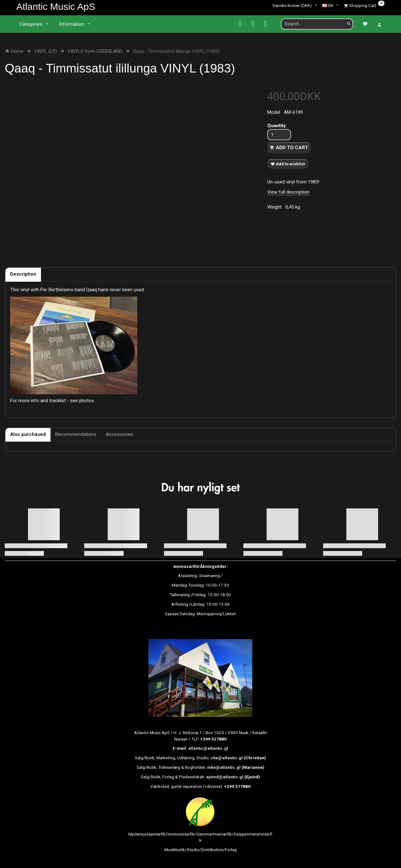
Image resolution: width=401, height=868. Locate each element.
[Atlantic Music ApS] (56, 7)
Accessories (119, 434)
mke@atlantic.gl (224, 767)
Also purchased (28, 434)
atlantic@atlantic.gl (208, 748)
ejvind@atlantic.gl (225, 777)
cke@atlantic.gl (227, 758)
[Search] (349, 24)
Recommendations (76, 434)
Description (23, 274)
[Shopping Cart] (364, 5)
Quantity (277, 126)
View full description (288, 192)
